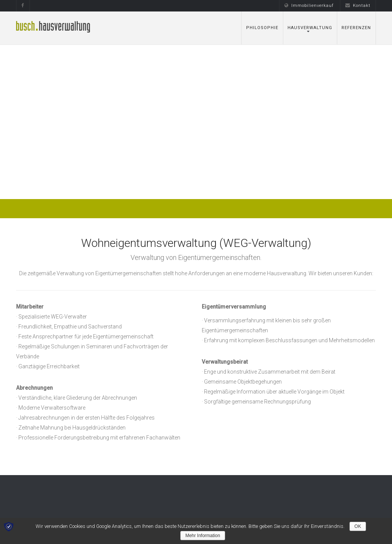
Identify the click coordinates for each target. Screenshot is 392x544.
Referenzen (356, 28)
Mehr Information (203, 536)
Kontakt (358, 6)
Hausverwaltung (310, 28)
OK (358, 526)
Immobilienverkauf (309, 6)
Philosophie (262, 28)
